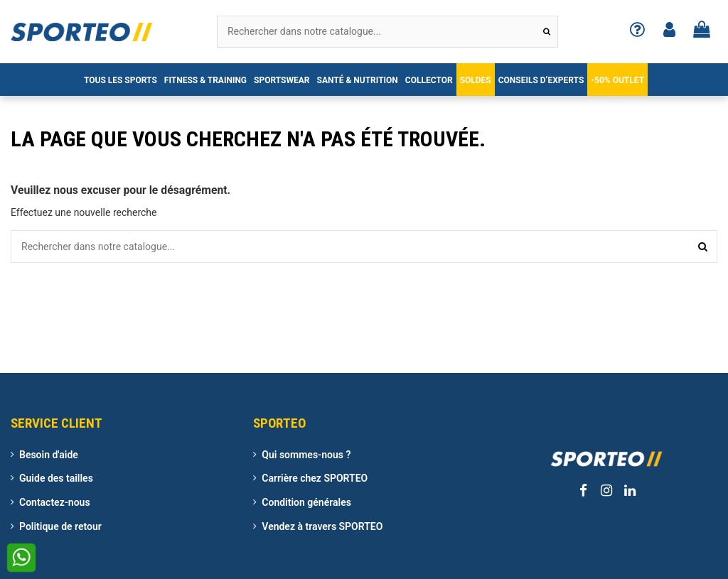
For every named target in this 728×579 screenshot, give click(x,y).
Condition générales (306, 502)
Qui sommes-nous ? (306, 455)
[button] (121, 80)
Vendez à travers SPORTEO (322, 526)
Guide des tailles (56, 478)
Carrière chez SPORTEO (315, 478)
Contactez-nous (55, 502)
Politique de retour (60, 526)
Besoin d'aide (49, 455)
